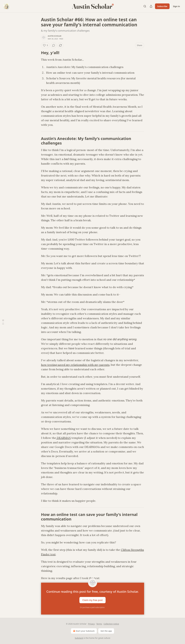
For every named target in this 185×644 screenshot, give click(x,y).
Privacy (91, 624)
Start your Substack (84, 631)
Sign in (176, 6)
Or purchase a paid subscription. (92, 607)
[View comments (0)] (54, 45)
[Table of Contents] (3, 322)
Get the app (106, 631)
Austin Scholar (55, 36)
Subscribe (162, 6)
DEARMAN (63, 438)
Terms (99, 624)
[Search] (145, 6)
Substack (79, 638)
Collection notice (111, 624)
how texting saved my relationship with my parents (75, 365)
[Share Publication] (151, 6)
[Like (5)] (45, 45)
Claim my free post (92, 600)
